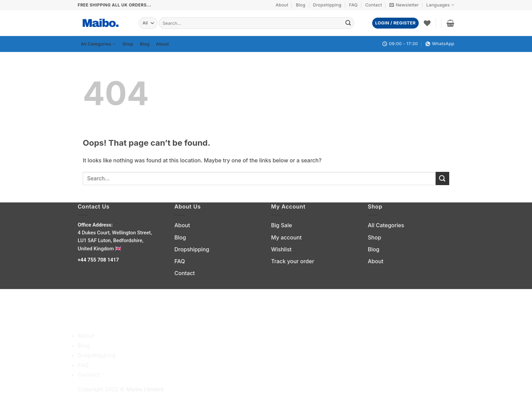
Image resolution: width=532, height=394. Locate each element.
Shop (128, 44)
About (282, 5)
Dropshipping (327, 5)
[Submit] (348, 23)
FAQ (353, 5)
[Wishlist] (427, 23)
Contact (374, 5)
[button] (404, 5)
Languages (440, 5)
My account (286, 237)
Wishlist (281, 249)
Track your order (293, 261)
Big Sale (282, 225)
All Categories (99, 44)
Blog (301, 5)
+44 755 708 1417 (99, 260)
